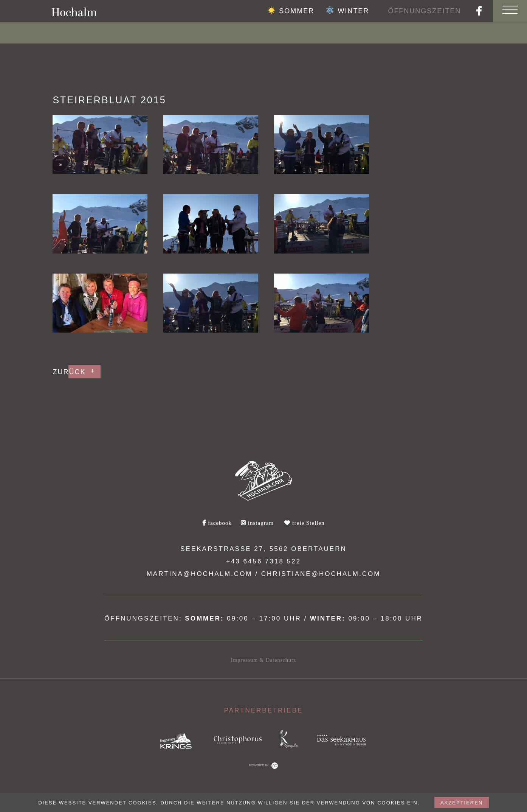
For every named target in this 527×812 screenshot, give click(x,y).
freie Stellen (305, 523)
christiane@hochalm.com (321, 574)
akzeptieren (462, 803)
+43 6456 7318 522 (263, 561)
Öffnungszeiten (424, 11)
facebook (217, 523)
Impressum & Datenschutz (263, 660)
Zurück (69, 372)
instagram (257, 523)
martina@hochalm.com (200, 574)
